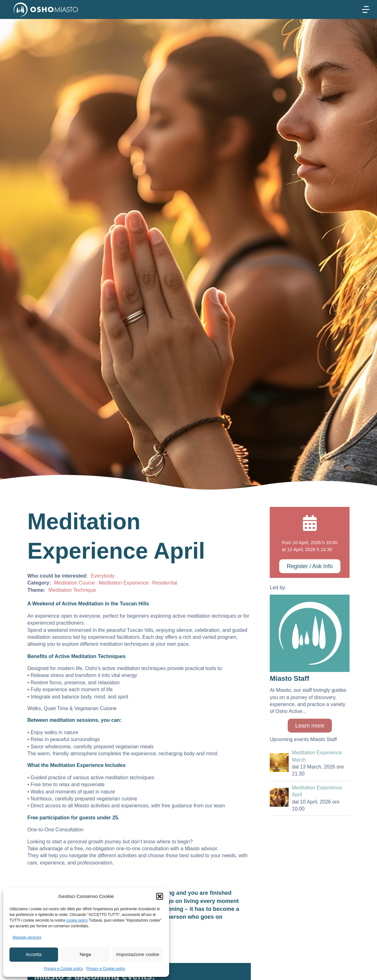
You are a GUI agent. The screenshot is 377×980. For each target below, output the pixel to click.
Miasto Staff (289, 678)
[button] (160, 896)
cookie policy (77, 920)
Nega (85, 954)
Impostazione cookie (138, 954)
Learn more (310, 726)
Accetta (34, 954)
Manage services (27, 937)
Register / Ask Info (310, 566)
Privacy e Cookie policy (63, 969)
